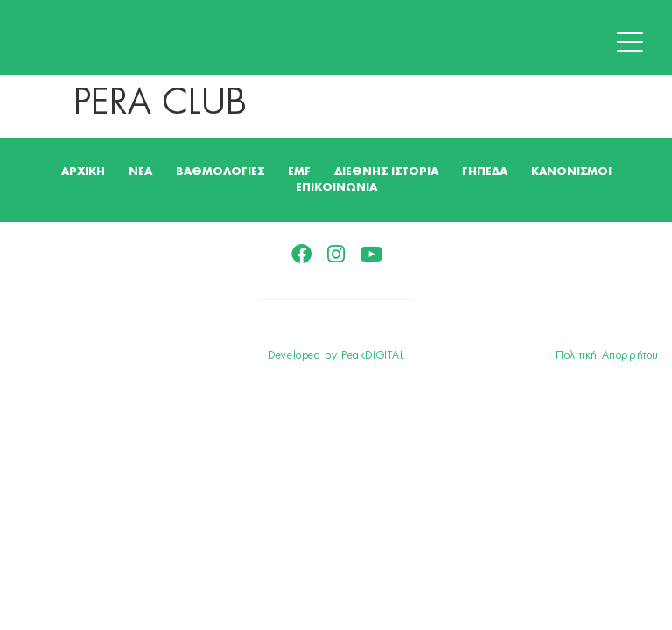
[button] (634, 43)
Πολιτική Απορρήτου (607, 355)
